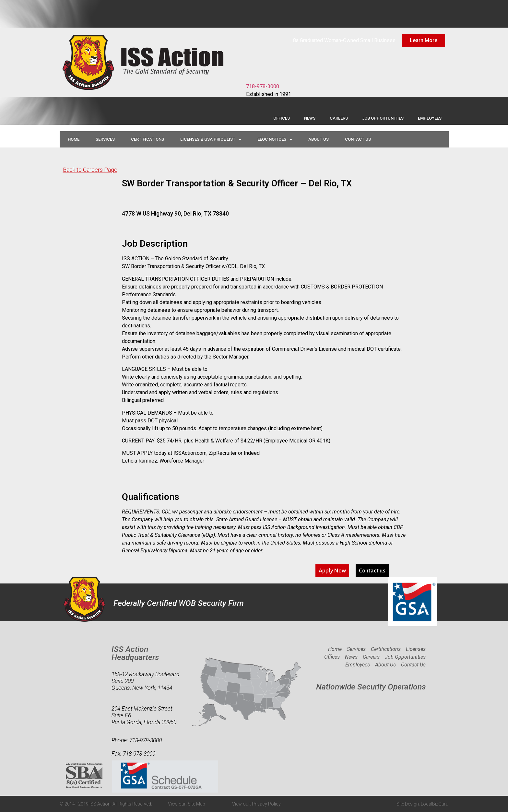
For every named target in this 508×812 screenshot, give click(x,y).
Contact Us (358, 139)
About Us (319, 139)
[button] (332, 571)
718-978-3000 (263, 86)
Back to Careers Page (90, 170)
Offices (282, 118)
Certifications (148, 139)
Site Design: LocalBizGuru (422, 804)
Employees (430, 118)
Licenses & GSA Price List (211, 140)
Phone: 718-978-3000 (137, 740)
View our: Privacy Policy (256, 804)
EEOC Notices (275, 140)
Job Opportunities (383, 118)
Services (105, 139)
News (310, 118)
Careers (339, 118)
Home (74, 139)
